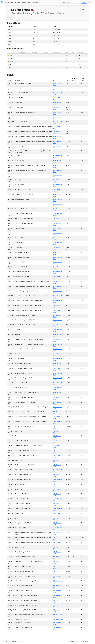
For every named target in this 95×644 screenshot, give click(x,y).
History (18, 19)
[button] (93, 2)
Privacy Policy (70, 641)
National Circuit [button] (26, 2)
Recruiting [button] (35, 2)
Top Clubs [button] (17, 2)
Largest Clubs (9, 2)
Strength (25, 19)
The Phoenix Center (54, 13)
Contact (77, 641)
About (87, 641)
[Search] (70, 2)
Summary (11, 19)
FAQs (82, 641)
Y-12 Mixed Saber (58, 581)
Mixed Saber (56, 151)
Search (84, 2)
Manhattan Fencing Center (26, 13)
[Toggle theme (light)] (90, 2)
